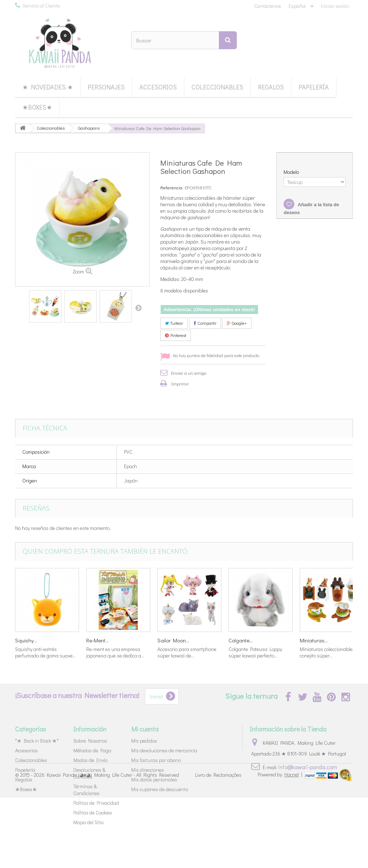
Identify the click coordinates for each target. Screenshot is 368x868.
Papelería (314, 87)
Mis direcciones (148, 770)
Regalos (271, 87)
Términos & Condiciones (86, 790)
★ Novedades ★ (48, 87)
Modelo (292, 172)
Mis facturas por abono (156, 760)
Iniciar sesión (335, 6)
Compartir (205, 323)
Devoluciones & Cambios (89, 773)
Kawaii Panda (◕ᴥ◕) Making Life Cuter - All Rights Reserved (113, 846)
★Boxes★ (37, 107)
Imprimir (180, 384)
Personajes (106, 87)
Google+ (237, 323)
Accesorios (158, 87)
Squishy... (26, 640)
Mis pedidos (144, 741)
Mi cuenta (145, 729)
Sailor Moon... (173, 640)
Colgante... (241, 640)
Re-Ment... (97, 640)
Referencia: (172, 187)
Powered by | (280, 845)
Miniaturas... (314, 640)
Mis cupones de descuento (160, 789)
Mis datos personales (154, 779)
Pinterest (176, 335)
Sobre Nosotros (90, 741)
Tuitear (174, 323)
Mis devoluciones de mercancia (164, 750)
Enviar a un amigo (189, 373)
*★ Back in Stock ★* (37, 741)
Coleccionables (217, 87)
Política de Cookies (93, 812)
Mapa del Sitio (88, 822)
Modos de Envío (90, 760)
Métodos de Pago (92, 750)
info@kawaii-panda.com (308, 767)
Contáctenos (268, 6)
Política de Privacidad (96, 803)
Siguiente (138, 308)
